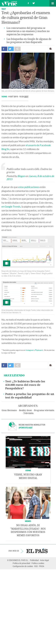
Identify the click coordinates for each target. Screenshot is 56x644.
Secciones (53, 3)
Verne (9, 3)
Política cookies (38, 563)
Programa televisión (44, 410)
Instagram (30, 350)
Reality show (25, 410)
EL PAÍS (37, 551)
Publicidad (34, 560)
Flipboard (39, 350)
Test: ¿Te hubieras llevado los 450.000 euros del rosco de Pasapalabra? (25, 385)
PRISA (42, 566)
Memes (28, 521)
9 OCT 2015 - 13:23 (19, 97)
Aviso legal (44, 560)
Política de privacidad (21, 563)
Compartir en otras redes (17, 49)
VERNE (28, 470)
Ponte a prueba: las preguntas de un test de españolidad (30, 396)
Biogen (21, 176)
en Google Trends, (11, 207)
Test (4, 9)
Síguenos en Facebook (28, 3)
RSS (36, 566)
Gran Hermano (9, 410)
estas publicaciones (29, 187)
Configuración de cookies (23, 566)
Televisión (29, 413)
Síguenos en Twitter (34, 3)
